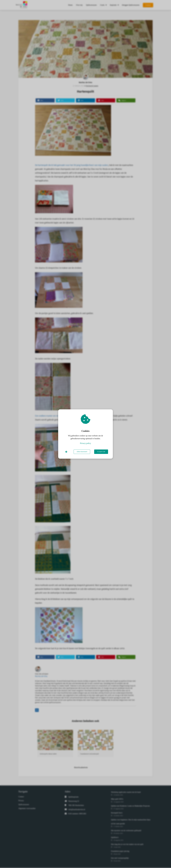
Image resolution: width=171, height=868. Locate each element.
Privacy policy (86, 443)
